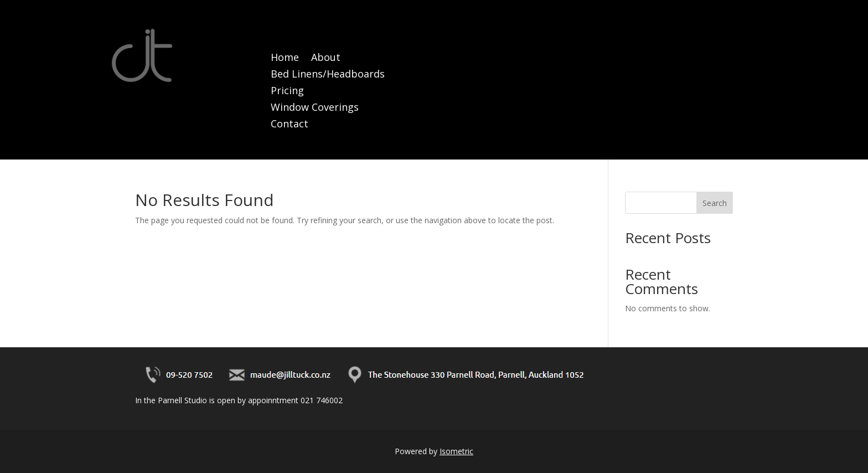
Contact (290, 125)
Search (715, 203)
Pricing (287, 92)
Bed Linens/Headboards (328, 75)
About (326, 58)
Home (285, 58)
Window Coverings (315, 108)
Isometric (456, 451)
